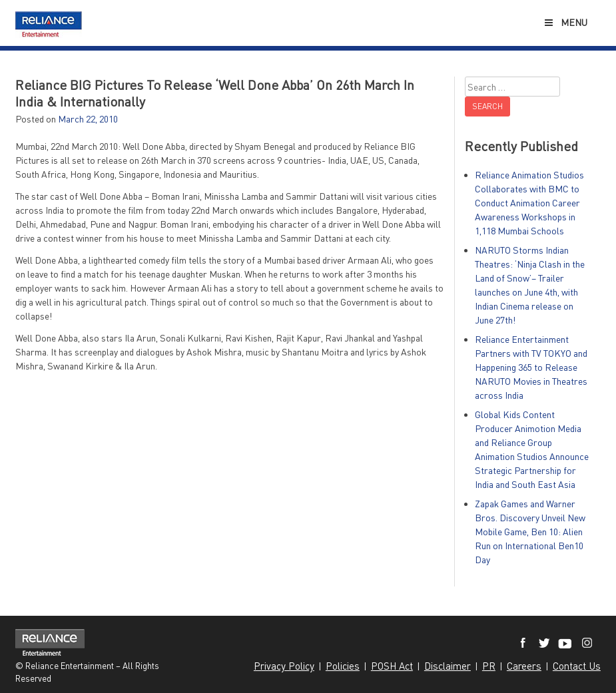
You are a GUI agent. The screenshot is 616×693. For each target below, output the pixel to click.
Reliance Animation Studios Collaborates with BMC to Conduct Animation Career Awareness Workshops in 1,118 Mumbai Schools (529, 203)
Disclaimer (448, 666)
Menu (565, 22)
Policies (343, 666)
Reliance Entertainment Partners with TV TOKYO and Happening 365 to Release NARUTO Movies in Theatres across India (531, 367)
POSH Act (392, 666)
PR (489, 666)
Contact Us (577, 666)
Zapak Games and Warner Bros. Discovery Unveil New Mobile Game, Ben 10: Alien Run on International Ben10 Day (530, 532)
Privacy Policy (284, 666)
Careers (524, 666)
